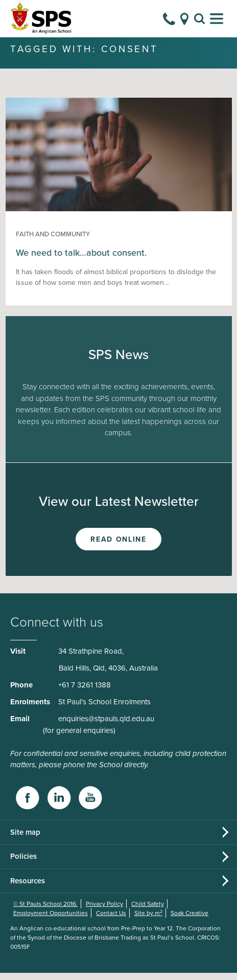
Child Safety (148, 911)
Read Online (118, 547)
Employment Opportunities (51, 920)
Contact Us (111, 920)
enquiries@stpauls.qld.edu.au (106, 726)
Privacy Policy (104, 911)
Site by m (148, 920)
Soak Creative (189, 920)
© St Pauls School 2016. (45, 911)
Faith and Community (53, 241)
